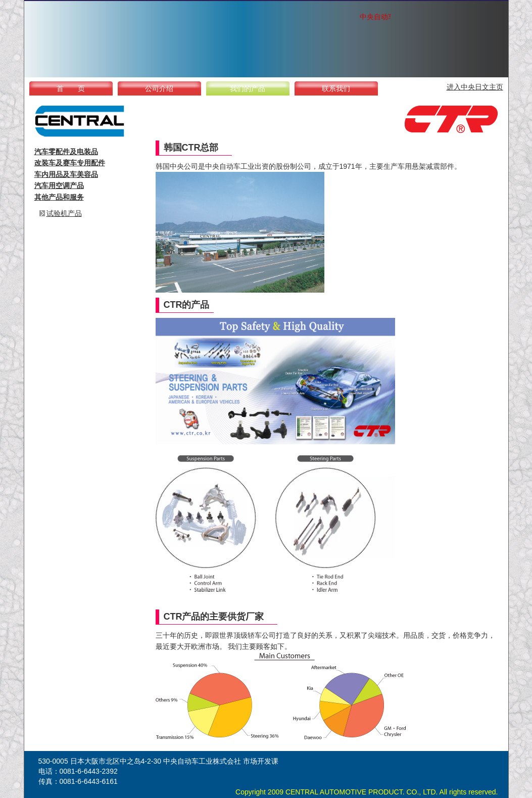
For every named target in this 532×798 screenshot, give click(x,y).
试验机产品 (64, 213)
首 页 (71, 88)
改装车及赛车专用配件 (70, 163)
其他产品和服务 (59, 197)
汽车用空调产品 (59, 185)
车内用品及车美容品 (66, 174)
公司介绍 (159, 88)
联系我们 (336, 88)
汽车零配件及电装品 (66, 152)
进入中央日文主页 (475, 87)
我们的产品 (248, 88)
